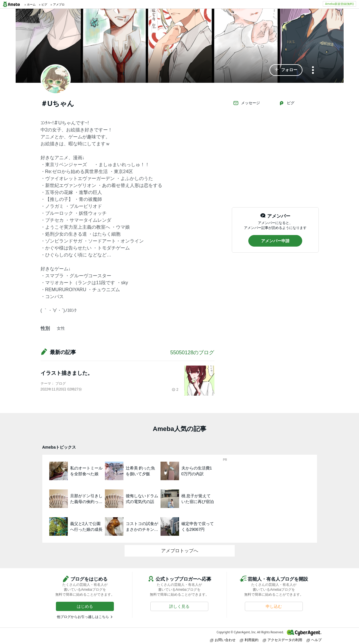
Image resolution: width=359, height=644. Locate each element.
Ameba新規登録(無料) (339, 4)
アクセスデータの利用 (283, 640)
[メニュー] (313, 70)
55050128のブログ (192, 353)
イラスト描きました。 (67, 373)
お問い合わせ (223, 640)
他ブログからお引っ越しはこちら (83, 617)
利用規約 (249, 640)
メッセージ (246, 103)
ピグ (287, 103)
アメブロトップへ (180, 551)
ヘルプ (314, 640)
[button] (286, 70)
